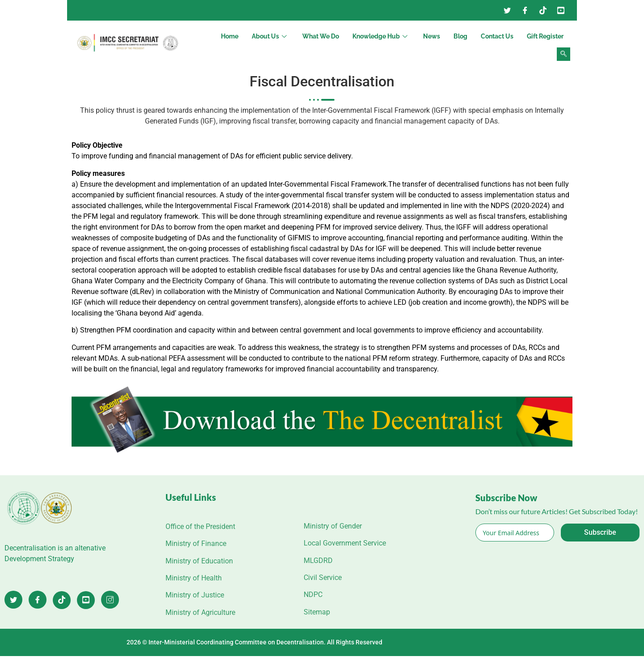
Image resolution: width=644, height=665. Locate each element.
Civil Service (323, 578)
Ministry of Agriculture (200, 612)
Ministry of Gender (333, 526)
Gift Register (545, 36)
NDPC (313, 595)
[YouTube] (561, 10)
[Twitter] (507, 10)
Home (230, 36)
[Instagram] (543, 10)
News (432, 36)
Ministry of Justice (195, 595)
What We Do (321, 36)
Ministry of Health (194, 578)
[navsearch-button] (563, 54)
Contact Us (497, 36)
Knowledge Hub (381, 36)
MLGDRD (318, 561)
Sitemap (317, 612)
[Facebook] (525, 10)
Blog (460, 36)
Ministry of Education (199, 561)
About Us (270, 36)
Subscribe (600, 532)
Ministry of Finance (196, 544)
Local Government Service (345, 543)
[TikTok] (62, 600)
